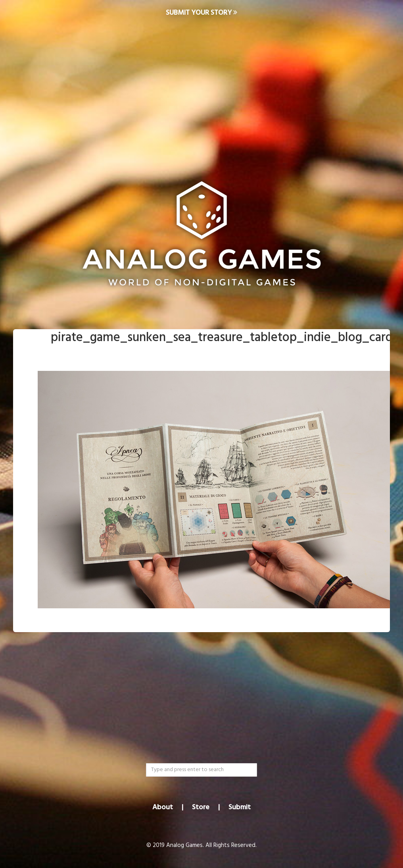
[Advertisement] (201, 90)
